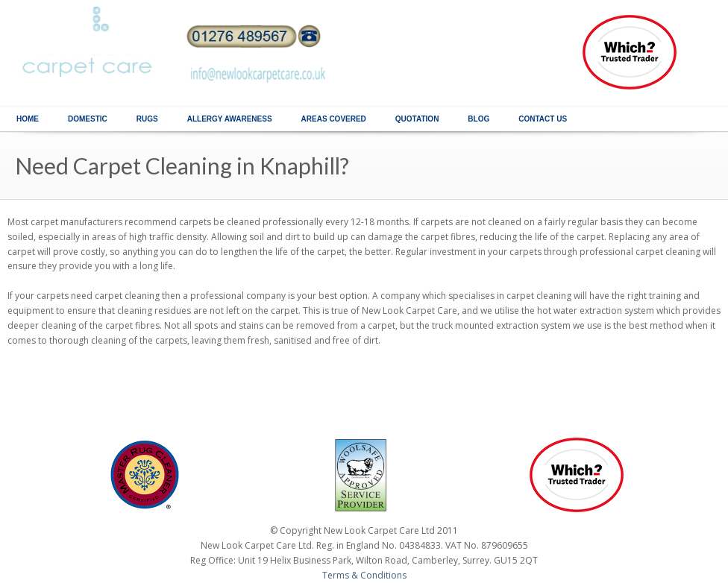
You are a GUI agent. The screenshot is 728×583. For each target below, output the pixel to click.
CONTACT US (543, 119)
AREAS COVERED (334, 119)
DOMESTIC (88, 119)
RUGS (147, 119)
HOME (28, 119)
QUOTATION (417, 119)
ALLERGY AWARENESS (230, 119)
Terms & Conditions (364, 575)
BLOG (478, 119)
